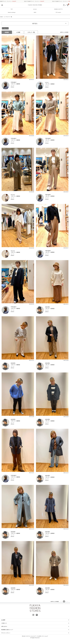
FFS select (58, 12)
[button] (60, 602)
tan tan (35, 9)
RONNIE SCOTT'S (58, 9)
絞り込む (35, 23)
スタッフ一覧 (31, 32)
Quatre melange (12, 12)
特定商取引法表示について (7, 630)
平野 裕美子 (14, 82)
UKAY (35, 12)
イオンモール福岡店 (15, 84)
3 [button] (66, 601)
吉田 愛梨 (47, 307)
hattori (47, 82)
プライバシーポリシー (6, 633)
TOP (12, 9)
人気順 (18, 32)
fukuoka (13, 195)
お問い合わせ (4, 626)
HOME (1, 17)
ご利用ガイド (4, 623)
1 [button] (62, 601)
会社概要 (3, 620)
